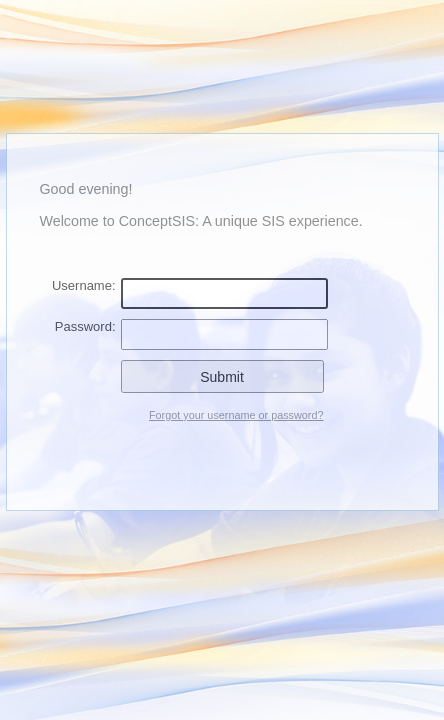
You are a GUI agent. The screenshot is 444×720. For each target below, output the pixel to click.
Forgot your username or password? (236, 415)
